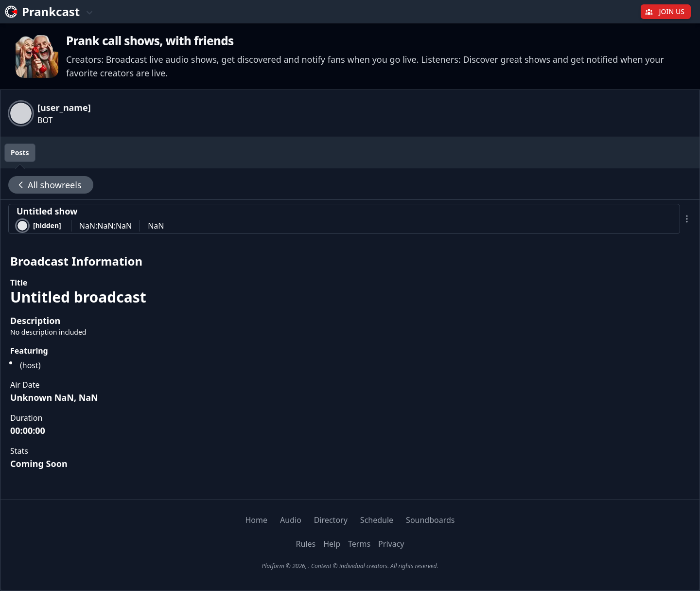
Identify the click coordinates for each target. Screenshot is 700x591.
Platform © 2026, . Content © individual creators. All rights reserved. (350, 566)
